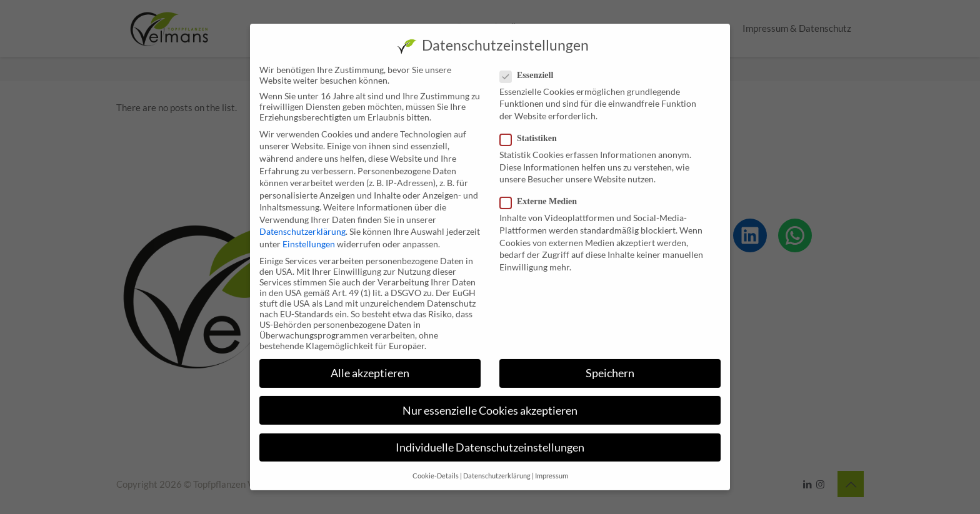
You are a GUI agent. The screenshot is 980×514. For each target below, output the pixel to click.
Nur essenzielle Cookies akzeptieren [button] (490, 401)
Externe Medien (543, 192)
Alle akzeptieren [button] (370, 364)
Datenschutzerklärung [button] (497, 467)
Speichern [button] (610, 364)
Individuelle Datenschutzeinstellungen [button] (490, 438)
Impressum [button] (552, 467)
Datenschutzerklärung (302, 222)
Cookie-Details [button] (436, 467)
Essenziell (532, 66)
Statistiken (533, 129)
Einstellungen (309, 235)
